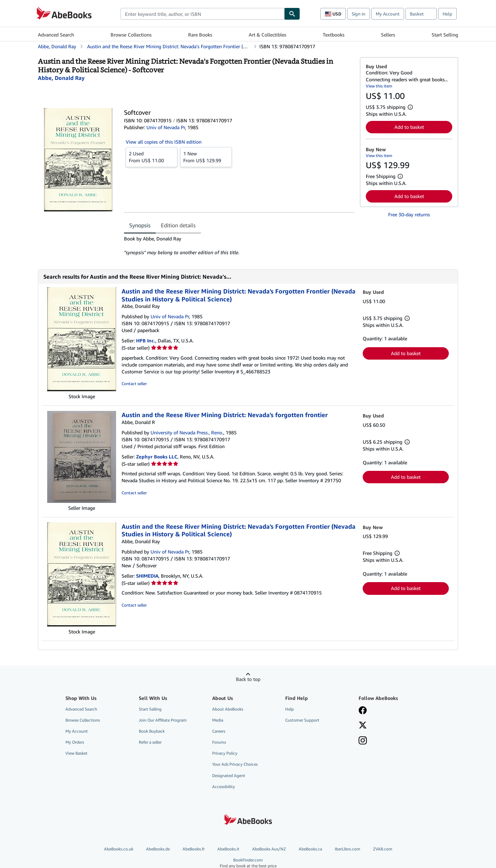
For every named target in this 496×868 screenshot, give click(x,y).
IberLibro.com (348, 849)
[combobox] (202, 14)
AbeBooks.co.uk (119, 849)
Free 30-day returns (409, 214)
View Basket (76, 753)
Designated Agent (229, 776)
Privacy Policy (225, 753)
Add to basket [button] (409, 127)
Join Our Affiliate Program (163, 720)
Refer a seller (150, 742)
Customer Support (302, 720)
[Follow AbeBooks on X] (363, 726)
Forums (219, 742)
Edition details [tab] (178, 225)
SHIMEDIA (147, 576)
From (152, 157)
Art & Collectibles (267, 35)
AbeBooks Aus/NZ (269, 849)
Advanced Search (56, 35)
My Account (388, 14)
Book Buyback (152, 731)
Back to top (248, 679)
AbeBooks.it (228, 849)
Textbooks (334, 35)
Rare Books (200, 35)
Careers (219, 731)
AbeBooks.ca (310, 849)
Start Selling (445, 35)
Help (447, 14)
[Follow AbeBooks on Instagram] (363, 741)
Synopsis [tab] (140, 225)
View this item (379, 86)
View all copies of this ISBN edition (164, 142)
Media (218, 720)
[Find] (292, 14)
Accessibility (224, 787)
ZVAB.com (383, 849)
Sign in (359, 14)
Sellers (388, 35)
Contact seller (134, 384)
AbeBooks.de (158, 849)
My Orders (75, 742)
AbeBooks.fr (194, 849)
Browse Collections (131, 35)
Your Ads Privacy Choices (235, 764)
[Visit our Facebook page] (363, 711)
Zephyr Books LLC (157, 457)
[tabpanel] (239, 246)
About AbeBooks (228, 709)
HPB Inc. (146, 340)
